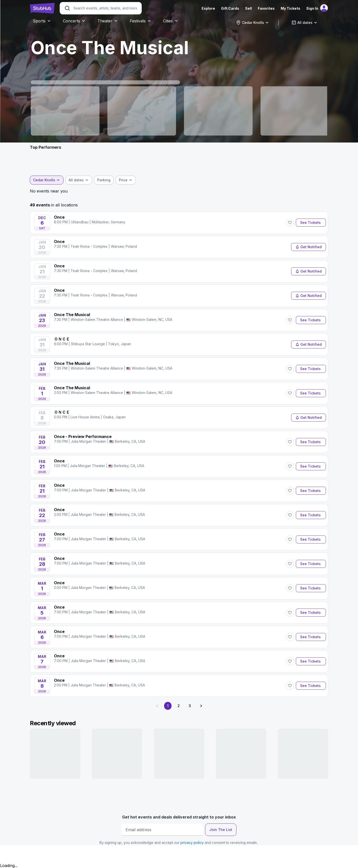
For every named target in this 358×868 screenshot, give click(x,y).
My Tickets (291, 8)
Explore (208, 8)
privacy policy (192, 843)
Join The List (221, 830)
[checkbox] (104, 180)
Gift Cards (230, 8)
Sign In (312, 8)
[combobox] (252, 23)
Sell (248, 8)
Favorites (266, 8)
